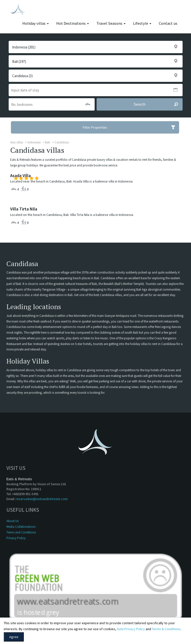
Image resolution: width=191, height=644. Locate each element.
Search (158, 104)
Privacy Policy (16, 538)
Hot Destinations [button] (73, 23)
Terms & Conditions (166, 629)
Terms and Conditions (21, 532)
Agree (14, 637)
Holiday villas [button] (36, 23)
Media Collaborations (21, 527)
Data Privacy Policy (131, 629)
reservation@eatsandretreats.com (42, 499)
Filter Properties (131, 127)
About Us (13, 521)
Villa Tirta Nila (24, 209)
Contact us (168, 23)
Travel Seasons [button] (111, 23)
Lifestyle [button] (142, 23)
